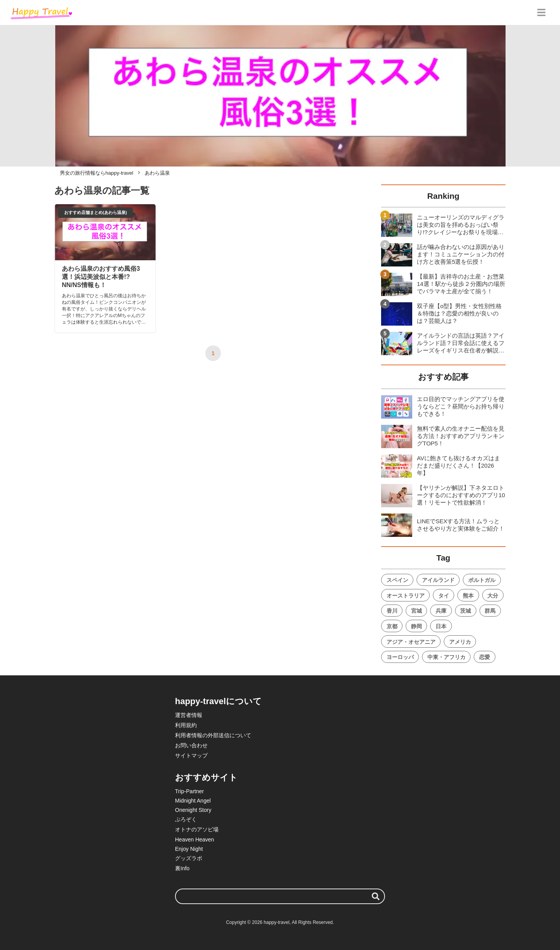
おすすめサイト (206, 777)
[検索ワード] (280, 896)
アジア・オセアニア (411, 642)
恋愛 (485, 657)
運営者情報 (189, 715)
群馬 (490, 611)
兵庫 (441, 611)
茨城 (465, 611)
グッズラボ (189, 858)
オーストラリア (406, 596)
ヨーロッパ (400, 657)
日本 (441, 626)
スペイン (397, 580)
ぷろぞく (186, 819)
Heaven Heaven (194, 840)
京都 (392, 626)
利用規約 (186, 725)
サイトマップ (191, 755)
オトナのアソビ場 (197, 829)
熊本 (468, 596)
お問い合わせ (191, 745)
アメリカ (460, 642)
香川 (392, 611)
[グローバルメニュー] (541, 12)
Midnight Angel (193, 801)
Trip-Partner (189, 791)
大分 (493, 596)
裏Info (182, 868)
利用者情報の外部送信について (213, 735)
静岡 (416, 626)
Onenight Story (193, 810)
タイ (444, 596)
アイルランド (438, 580)
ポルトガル (482, 580)
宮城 (416, 611)
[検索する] (376, 896)
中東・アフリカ (446, 657)
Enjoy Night (189, 849)
